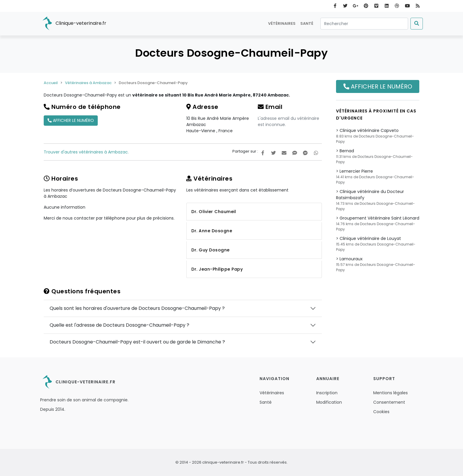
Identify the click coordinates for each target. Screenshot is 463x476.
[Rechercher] (364, 24)
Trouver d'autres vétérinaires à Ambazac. (86, 152)
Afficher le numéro (71, 120)
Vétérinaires (282, 23)
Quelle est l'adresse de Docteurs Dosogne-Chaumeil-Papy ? (119, 325)
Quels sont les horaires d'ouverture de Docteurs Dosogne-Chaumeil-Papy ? (137, 308)
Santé (307, 23)
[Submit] (417, 24)
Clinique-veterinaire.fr (73, 24)
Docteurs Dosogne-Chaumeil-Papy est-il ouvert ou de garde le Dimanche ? (137, 342)
